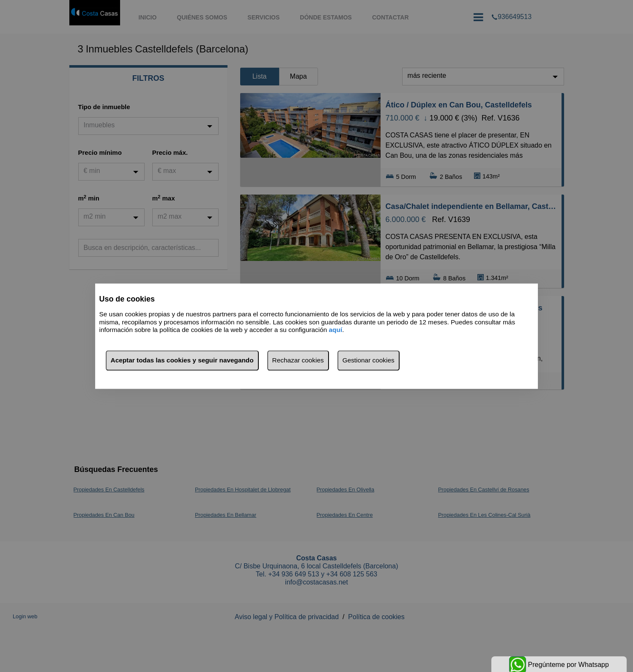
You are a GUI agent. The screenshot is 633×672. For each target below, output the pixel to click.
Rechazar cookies (298, 360)
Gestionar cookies (369, 360)
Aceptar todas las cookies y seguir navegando (182, 360)
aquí (336, 330)
